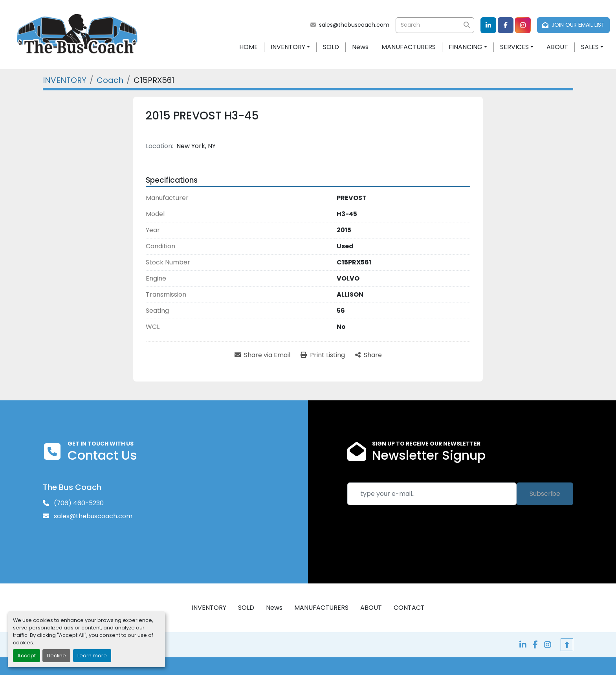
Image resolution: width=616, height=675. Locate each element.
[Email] (432, 494)
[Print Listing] (323, 355)
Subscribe (545, 494)
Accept (27, 656)
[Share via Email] (262, 355)
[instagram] (523, 25)
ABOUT (557, 47)
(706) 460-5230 (78, 503)
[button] (290, 47)
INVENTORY (288, 47)
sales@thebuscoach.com (354, 25)
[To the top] (567, 645)
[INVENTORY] (65, 80)
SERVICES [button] (514, 47)
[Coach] (110, 80)
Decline (56, 656)
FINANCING (466, 47)
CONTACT (409, 608)
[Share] (368, 355)
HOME (248, 47)
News (360, 47)
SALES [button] (590, 47)
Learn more (92, 656)
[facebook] (506, 25)
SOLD (331, 47)
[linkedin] (488, 25)
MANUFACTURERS (409, 47)
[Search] (435, 25)
